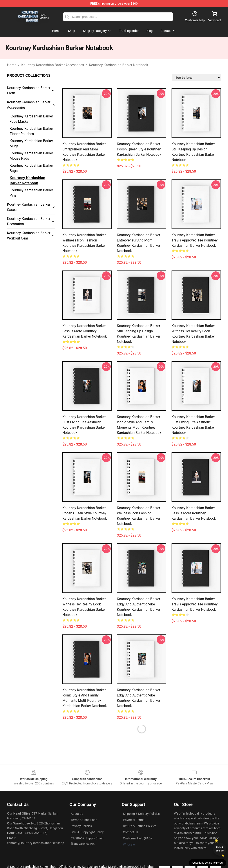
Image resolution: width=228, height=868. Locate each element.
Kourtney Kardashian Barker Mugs (31, 143)
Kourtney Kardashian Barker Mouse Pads (31, 156)
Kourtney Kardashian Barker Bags (31, 168)
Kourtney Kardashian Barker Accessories (53, 65)
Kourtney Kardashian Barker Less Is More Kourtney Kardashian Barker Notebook (85, 331)
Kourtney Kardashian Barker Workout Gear (29, 236)
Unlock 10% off (220, 849)
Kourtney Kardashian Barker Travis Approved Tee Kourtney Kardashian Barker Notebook (195, 240)
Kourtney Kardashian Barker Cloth (29, 90)
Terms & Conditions (84, 820)
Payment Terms (134, 820)
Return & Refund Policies (140, 826)
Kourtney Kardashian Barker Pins (31, 193)
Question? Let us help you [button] (208, 863)
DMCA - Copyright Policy (87, 832)
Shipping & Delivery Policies (141, 814)
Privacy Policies (81, 826)
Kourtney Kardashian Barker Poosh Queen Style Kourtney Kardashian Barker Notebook (139, 149)
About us (77, 814)
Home (12, 65)
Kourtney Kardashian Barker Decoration (29, 221)
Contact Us (131, 832)
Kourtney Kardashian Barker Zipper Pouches (31, 131)
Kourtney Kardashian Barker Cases (29, 207)
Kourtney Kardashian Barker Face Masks (31, 119)
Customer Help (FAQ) (137, 838)
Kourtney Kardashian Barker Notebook (119, 65)
